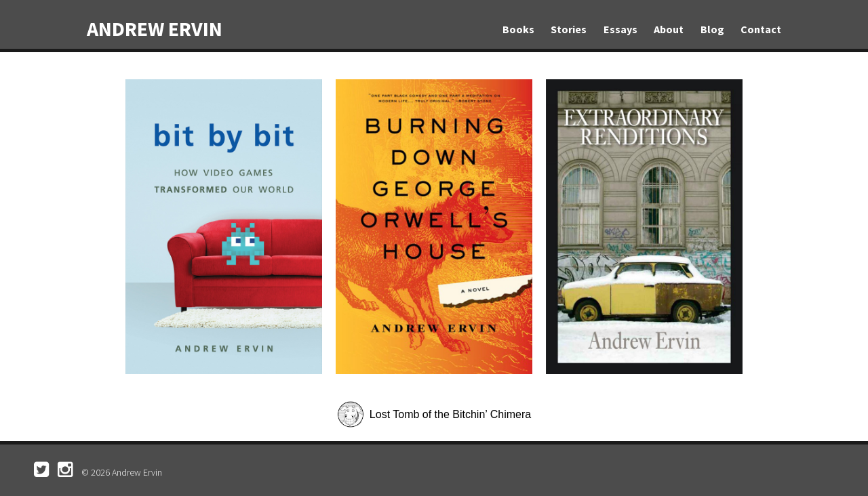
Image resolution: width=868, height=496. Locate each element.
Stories (569, 29)
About (669, 29)
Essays (620, 29)
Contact (761, 29)
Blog (712, 29)
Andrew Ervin (155, 28)
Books (518, 29)
